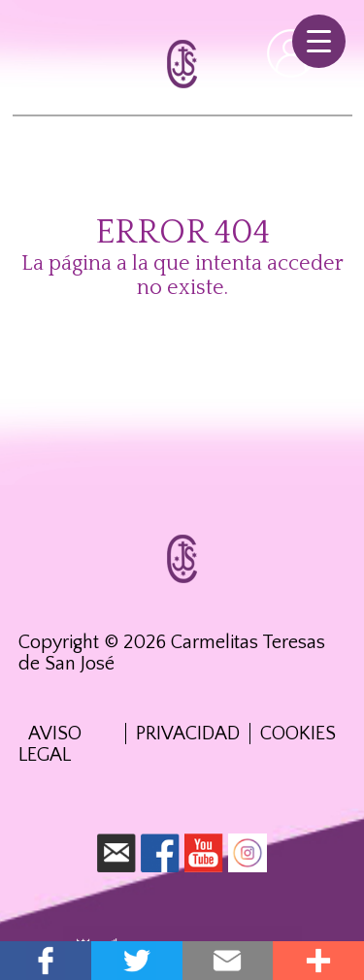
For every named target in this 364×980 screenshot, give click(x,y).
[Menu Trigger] (319, 41)
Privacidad (188, 734)
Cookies (298, 734)
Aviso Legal (50, 744)
